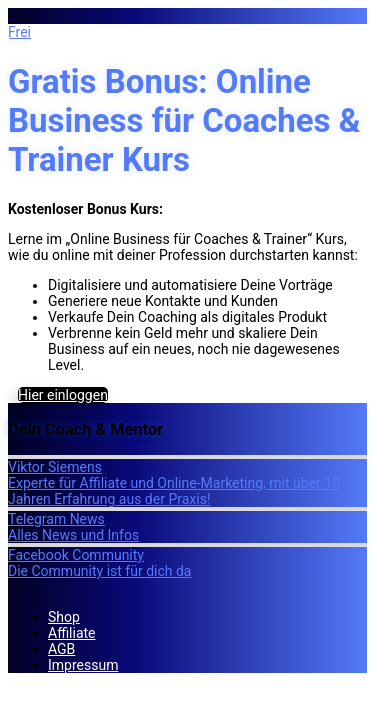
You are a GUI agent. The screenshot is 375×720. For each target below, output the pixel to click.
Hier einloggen (63, 395)
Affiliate (72, 633)
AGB (61, 649)
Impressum (83, 665)
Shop (64, 617)
